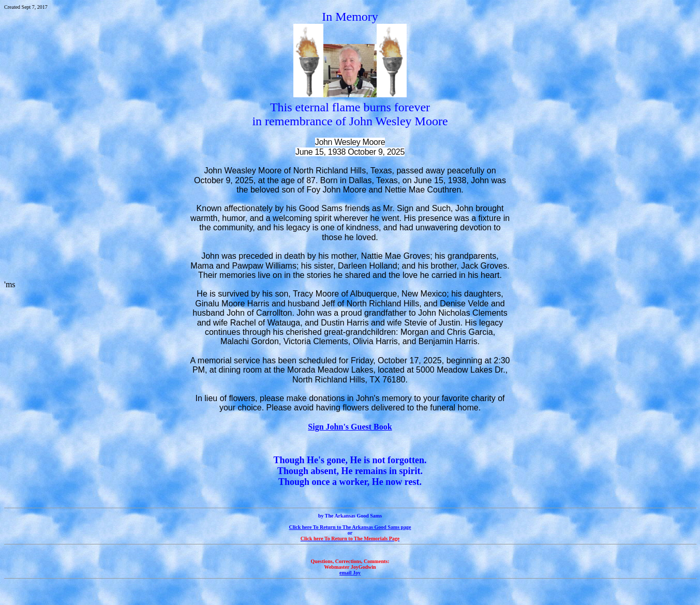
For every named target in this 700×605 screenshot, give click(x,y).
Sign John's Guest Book (350, 427)
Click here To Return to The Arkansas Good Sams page (350, 527)
